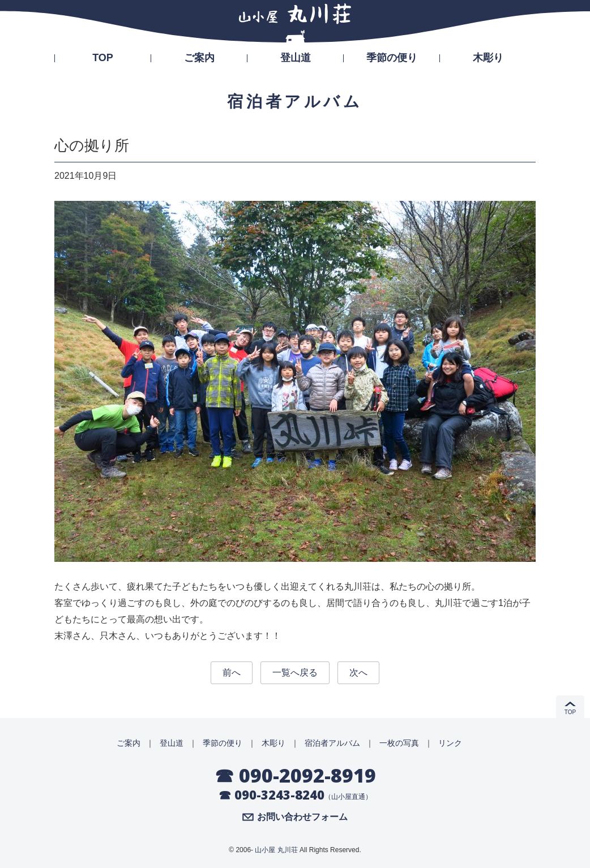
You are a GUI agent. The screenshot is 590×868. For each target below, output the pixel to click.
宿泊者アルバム (332, 743)
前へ (232, 673)
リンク (450, 743)
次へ (358, 673)
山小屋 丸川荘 (276, 850)
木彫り (488, 58)
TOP (103, 58)
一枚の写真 (399, 743)
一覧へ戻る (295, 673)
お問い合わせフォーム (302, 817)
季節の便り (392, 58)
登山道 (296, 58)
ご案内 (199, 58)
